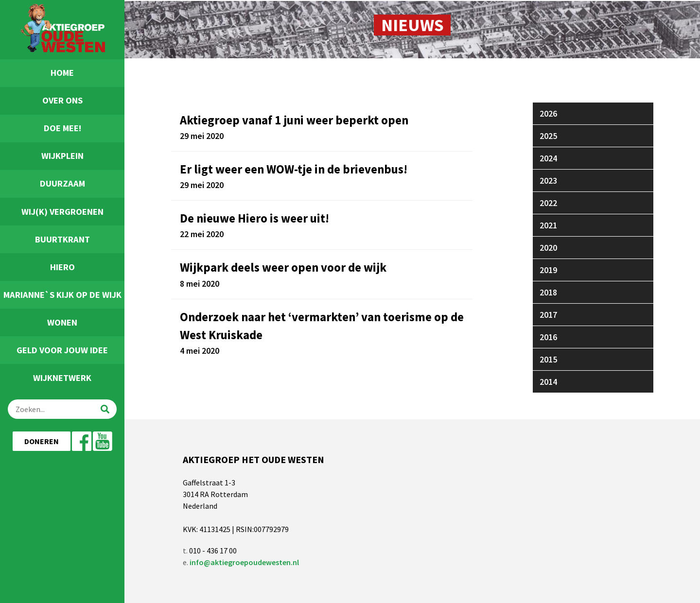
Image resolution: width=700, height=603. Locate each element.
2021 (548, 225)
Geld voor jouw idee (62, 350)
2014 (548, 382)
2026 (548, 113)
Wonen (62, 322)
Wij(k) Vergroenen (62, 212)
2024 (548, 158)
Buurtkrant (62, 239)
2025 (548, 136)
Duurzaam (62, 183)
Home (62, 73)
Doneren (42, 441)
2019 (548, 270)
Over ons (62, 100)
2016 (548, 337)
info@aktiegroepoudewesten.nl (244, 562)
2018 (548, 292)
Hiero (62, 267)
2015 (548, 359)
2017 (548, 315)
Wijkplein (62, 156)
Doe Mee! (62, 128)
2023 (548, 181)
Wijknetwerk (62, 378)
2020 (548, 248)
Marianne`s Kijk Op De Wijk (62, 295)
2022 (548, 203)
